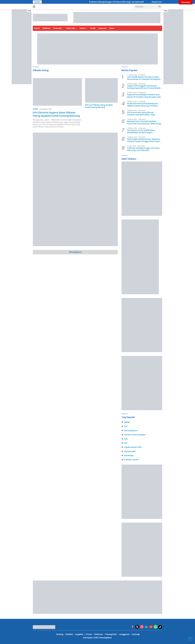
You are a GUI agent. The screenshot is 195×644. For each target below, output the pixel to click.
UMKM (127, 422)
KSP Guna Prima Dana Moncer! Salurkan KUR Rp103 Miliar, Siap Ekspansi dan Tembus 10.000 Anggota (144, 114)
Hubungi (136, 634)
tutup (29, 11)
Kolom (83, 28)
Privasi (89, 634)
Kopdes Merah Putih (133, 447)
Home (37, 28)
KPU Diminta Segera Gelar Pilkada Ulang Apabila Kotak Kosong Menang (56, 114)
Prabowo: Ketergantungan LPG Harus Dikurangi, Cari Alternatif (120, 2)
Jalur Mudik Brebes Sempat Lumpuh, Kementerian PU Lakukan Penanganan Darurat (144, 78)
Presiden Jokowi (131, 460)
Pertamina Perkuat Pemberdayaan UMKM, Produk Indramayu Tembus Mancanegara (143, 105)
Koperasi (102, 28)
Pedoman (99, 634)
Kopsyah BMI (130, 451)
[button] (160, 6)
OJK (126, 426)
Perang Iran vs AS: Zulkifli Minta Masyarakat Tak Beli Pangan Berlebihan (141, 131)
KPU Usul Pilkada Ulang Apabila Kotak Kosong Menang (99, 106)
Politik (93, 28)
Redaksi (69, 634)
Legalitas (79, 634)
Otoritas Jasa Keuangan (135, 435)
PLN (126, 443)
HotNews (46, 28)
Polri (126, 439)
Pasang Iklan (111, 634)
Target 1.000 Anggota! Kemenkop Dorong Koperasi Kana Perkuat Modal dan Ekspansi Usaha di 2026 (144, 87)
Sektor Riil (70, 28)
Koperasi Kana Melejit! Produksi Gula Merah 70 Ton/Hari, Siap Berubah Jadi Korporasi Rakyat (144, 96)
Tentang (60, 634)
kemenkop (129, 455)
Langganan (124, 634)
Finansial (57, 28)
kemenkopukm (131, 431)
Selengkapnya (75, 252)
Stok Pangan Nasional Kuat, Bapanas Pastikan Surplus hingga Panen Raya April (144, 140)
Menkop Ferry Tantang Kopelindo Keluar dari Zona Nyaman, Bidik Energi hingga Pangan (144, 122)
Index (112, 28)
